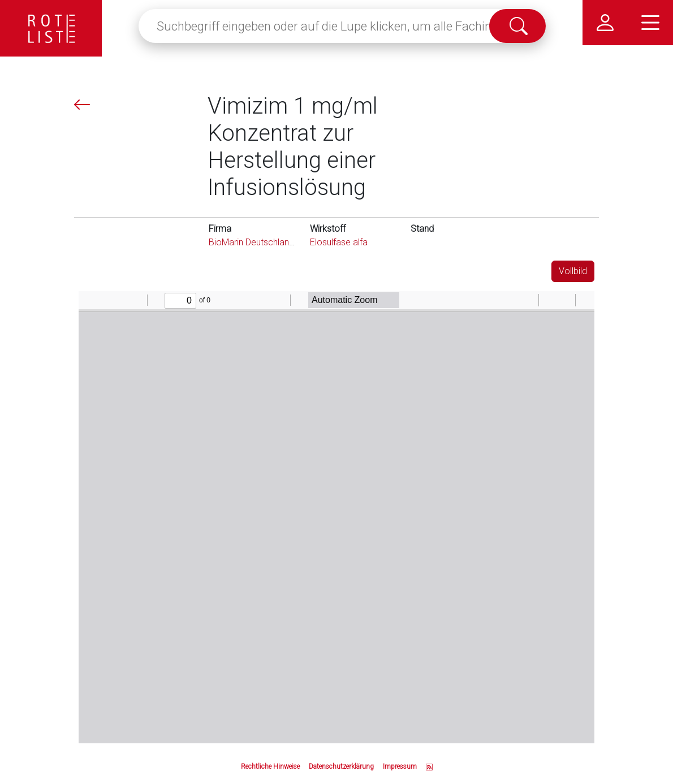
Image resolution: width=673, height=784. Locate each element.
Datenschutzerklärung (341, 766)
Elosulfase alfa (339, 242)
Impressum (400, 766)
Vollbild (573, 271)
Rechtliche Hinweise (270, 766)
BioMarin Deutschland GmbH (265, 242)
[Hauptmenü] (650, 23)
